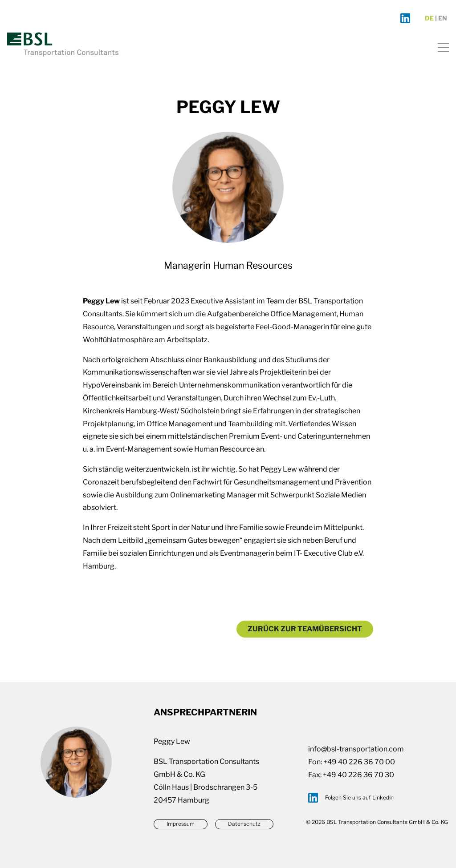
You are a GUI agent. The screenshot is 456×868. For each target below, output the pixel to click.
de (429, 18)
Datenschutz (244, 824)
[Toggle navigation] (441, 46)
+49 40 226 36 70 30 (358, 775)
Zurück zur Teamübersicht (305, 629)
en (443, 18)
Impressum (181, 824)
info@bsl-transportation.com (356, 749)
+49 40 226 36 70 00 (359, 762)
